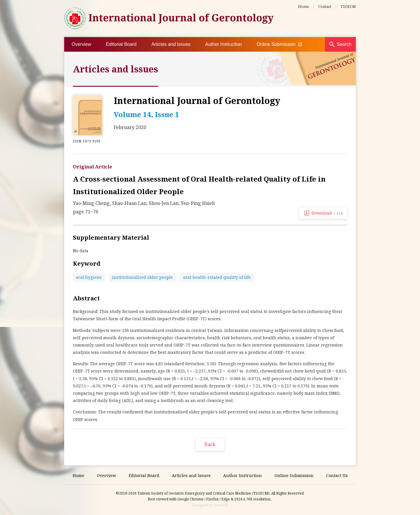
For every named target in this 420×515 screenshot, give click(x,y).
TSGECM (348, 6)
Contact (325, 6)
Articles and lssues (171, 44)
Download (327, 213)
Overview (82, 44)
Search (344, 44)
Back (210, 444)
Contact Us (337, 475)
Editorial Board (121, 44)
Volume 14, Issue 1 (146, 114)
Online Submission (279, 44)
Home (304, 6)
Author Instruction (224, 44)
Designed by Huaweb (210, 505)
